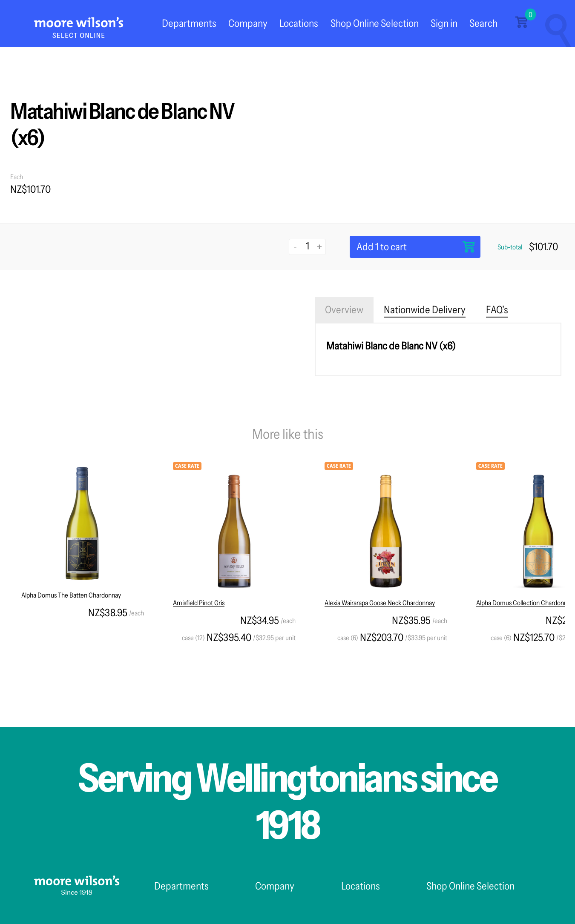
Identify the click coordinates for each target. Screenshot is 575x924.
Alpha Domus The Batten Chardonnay (71, 595)
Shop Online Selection (375, 23)
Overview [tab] (344, 310)
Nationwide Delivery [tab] (425, 310)
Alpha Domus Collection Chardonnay (525, 603)
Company (248, 23)
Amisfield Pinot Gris (199, 603)
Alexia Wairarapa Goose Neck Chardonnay (380, 603)
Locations (299, 23)
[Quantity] (307, 246)
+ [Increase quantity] (319, 247)
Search (483, 23)
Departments (189, 23)
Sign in (444, 23)
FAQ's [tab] (497, 310)
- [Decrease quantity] (295, 247)
